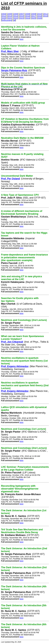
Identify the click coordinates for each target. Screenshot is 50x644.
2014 (16, 16)
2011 (46, 14)
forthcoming (7, 20)
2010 (40, 14)
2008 (28, 14)
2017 (34, 16)
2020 (4, 18)
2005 (10, 14)
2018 (40, 16)
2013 (10, 16)
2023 (22, 18)
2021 (10, 18)
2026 (40, 18)
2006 (16, 14)
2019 (46, 16)
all (14, 20)
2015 (22, 16)
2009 (34, 14)
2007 (22, 14)
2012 (4, 16)
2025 (34, 18)
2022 (16, 18)
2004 (4, 14)
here (21, 39)
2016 (28, 16)
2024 (28, 18)
